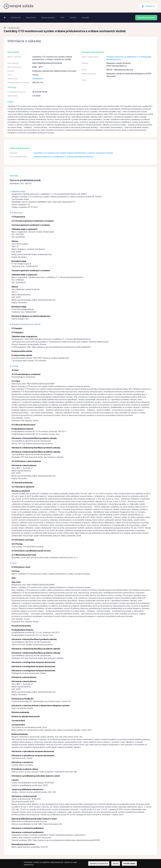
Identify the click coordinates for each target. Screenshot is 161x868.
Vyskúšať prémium (146, 18)
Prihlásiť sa (150, 6)
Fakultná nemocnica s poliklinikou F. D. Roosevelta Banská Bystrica (64, 157)
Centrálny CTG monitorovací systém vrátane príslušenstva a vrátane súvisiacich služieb (73, 153)
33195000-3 (38, 79)
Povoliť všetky (129, 863)
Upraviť (116, 863)
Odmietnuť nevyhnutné (99, 863)
